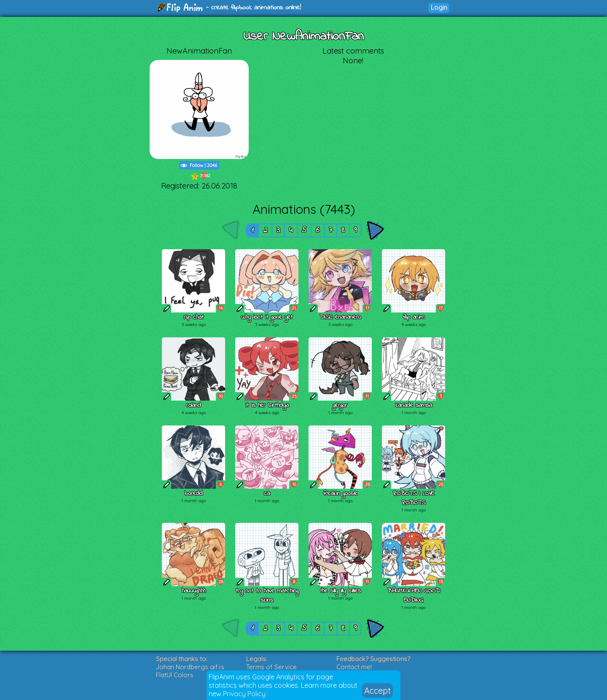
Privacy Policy (244, 694)
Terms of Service (271, 667)
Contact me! (354, 667)
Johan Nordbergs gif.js (190, 667)
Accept (377, 691)
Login (439, 7)
